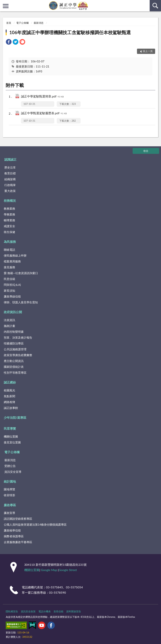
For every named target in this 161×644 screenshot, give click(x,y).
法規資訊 (9, 320)
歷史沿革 (10, 167)
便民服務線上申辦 (15, 255)
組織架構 (10, 179)
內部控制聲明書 (14, 332)
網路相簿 (9, 402)
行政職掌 (10, 185)
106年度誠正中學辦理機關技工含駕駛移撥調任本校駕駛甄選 (70, 32)
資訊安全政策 (28, 611)
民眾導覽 (10, 428)
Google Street (68, 570)
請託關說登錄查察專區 (18, 519)
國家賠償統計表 (14, 367)
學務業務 (9, 214)
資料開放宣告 (74, 611)
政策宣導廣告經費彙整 (18, 355)
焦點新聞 (9, 396)
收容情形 (9, 495)
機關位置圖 (11, 436)
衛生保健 (9, 232)
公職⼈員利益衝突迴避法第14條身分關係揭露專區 (35, 524)
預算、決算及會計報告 (18, 337)
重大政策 (10, 191)
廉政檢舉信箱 (12, 530)
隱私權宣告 (12, 611)
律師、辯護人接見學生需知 (21, 302)
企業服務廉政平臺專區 (18, 542)
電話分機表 (45, 611)
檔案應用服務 (12, 261)
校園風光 (9, 390)
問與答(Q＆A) (12, 285)
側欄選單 (6, 6)
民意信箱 (9, 279)
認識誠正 (10, 159)
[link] (9, 42)
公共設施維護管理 (15, 349)
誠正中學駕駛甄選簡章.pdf (42, 97)
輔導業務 (9, 220)
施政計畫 (9, 326)
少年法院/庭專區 (15, 417)
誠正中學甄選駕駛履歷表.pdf (44, 113)
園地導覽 (9, 489)
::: (3, 3)
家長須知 (9, 291)
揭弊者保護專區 (14, 536)
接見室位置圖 (12, 442)
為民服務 (10, 242)
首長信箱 (58, 611)
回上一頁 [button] (148, 51)
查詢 (155, 6)
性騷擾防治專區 (14, 343)
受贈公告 (10, 466)
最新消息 (39, 23)
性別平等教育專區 (15, 373)
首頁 (9, 23)
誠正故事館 (11, 408)
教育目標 (10, 173)
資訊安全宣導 (13, 472)
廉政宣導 (9, 513)
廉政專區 (10, 505)
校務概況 (10, 200)
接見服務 (9, 267)
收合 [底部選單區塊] (146, 151)
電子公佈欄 (22, 23)
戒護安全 (9, 226)
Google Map (49, 570)
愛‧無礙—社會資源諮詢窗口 (21, 273)
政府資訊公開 (13, 312)
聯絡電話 (9, 250)
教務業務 (9, 209)
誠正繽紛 (10, 382)
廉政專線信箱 (12, 296)
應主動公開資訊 (14, 361)
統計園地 (10, 481)
